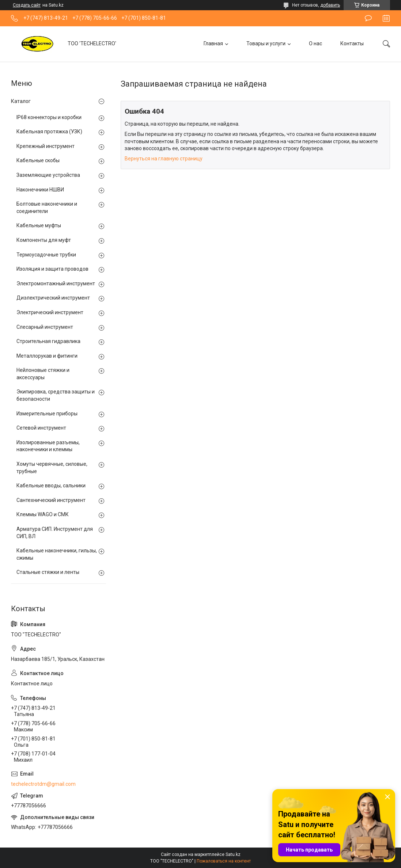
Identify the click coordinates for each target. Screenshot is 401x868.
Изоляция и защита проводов (52, 269)
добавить (330, 5)
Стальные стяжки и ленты (48, 572)
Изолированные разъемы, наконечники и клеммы (48, 446)
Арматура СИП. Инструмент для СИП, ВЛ (55, 533)
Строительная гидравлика (48, 341)
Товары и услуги (266, 43)
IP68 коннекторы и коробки (49, 117)
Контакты (352, 43)
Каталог (21, 101)
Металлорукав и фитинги (47, 356)
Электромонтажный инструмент (56, 283)
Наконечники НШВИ (40, 190)
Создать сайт (27, 5)
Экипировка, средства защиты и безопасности (56, 395)
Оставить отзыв (368, 18)
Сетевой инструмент (41, 428)
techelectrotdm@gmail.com (43, 784)
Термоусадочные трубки (46, 255)
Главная (213, 43)
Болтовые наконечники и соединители (47, 208)
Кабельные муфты (39, 225)
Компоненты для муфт (44, 240)
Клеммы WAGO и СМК (43, 514)
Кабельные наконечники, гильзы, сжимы (57, 554)
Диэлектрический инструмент (53, 298)
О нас (315, 43)
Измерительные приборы (47, 414)
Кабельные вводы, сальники (51, 486)
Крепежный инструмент (46, 146)
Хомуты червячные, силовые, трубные (52, 468)
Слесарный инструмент (45, 327)
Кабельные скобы (38, 160)
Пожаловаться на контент (224, 861)
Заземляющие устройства (48, 175)
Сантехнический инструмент (51, 500)
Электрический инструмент (50, 312)
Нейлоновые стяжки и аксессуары (43, 374)
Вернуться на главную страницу (164, 159)
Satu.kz (233, 854)
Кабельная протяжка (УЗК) (49, 132)
